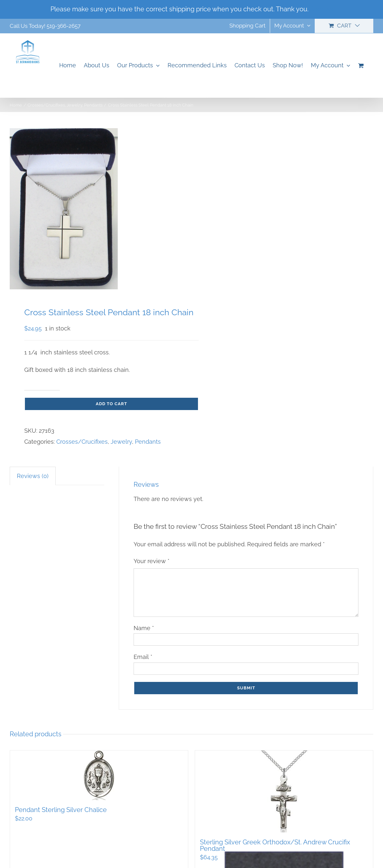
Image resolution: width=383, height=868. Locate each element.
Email (143, 657)
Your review (152, 561)
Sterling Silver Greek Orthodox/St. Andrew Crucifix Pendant (275, 845)
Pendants (148, 442)
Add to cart (111, 404)
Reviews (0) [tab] (33, 476)
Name (144, 628)
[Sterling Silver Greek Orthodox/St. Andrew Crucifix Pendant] (284, 791)
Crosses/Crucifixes (82, 442)
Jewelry (121, 442)
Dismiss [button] (322, 9)
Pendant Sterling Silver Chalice (61, 810)
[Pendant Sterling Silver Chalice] (99, 775)
